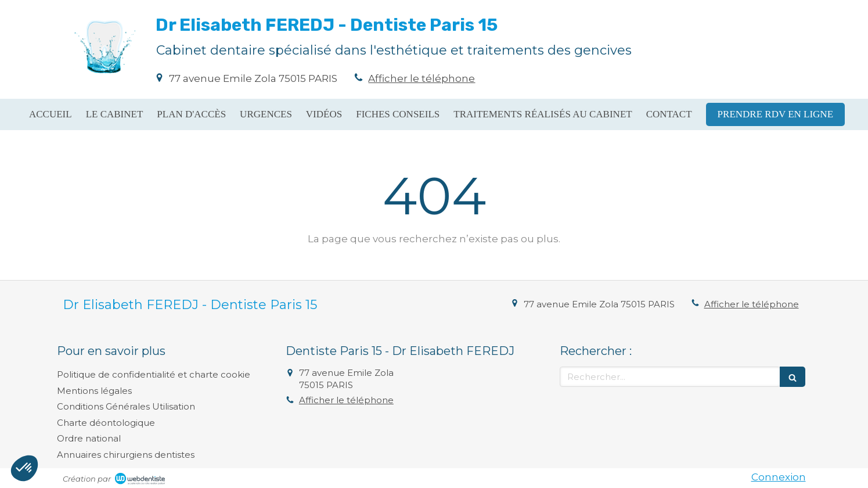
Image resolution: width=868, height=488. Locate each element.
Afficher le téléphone (422, 78)
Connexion (779, 477)
